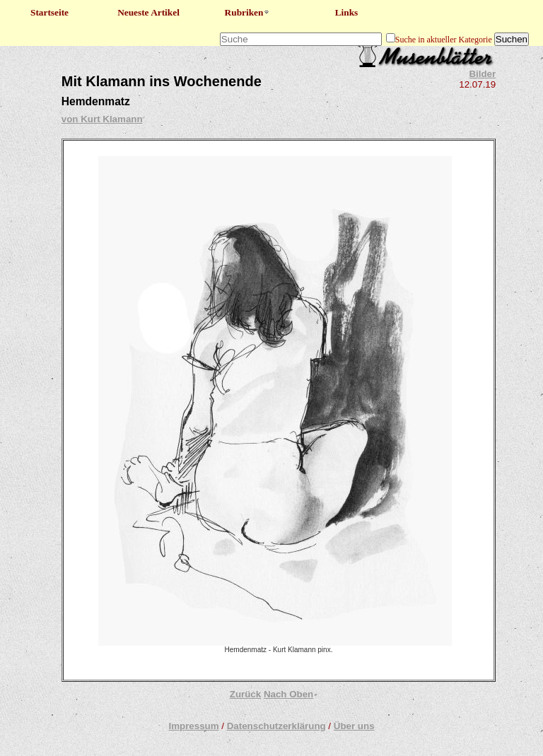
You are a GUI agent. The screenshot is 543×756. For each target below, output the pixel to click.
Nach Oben (288, 694)
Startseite (49, 12)
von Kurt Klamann (102, 119)
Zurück (245, 694)
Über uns (354, 726)
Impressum (193, 726)
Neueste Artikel (148, 12)
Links (347, 12)
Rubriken (248, 12)
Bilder (482, 74)
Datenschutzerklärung (276, 726)
